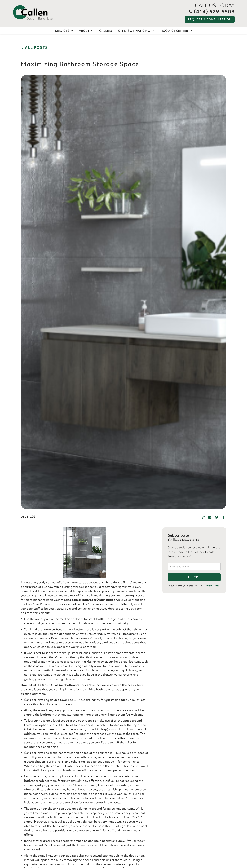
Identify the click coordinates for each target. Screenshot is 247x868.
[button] (64, 31)
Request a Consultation (210, 19)
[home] (33, 13)
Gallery (106, 31)
